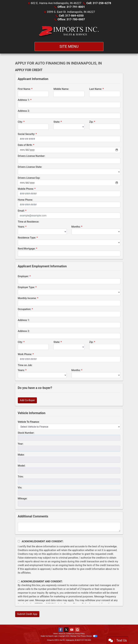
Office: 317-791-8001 (71, 7)
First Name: (24, 89)
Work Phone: (25, 354)
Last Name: (96, 89)
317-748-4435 (86, 640)
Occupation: (25, 309)
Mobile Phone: (26, 189)
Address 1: (24, 100)
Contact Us (70, 634)
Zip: (91, 122)
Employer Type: (26, 287)
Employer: (23, 276)
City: (20, 122)
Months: (76, 227)
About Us (62, 634)
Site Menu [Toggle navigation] (69, 46)
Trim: (21, 477)
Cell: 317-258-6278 (99, 3)
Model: (22, 466)
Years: (21, 227)
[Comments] (69, 527)
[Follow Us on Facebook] (61, 630)
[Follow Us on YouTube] (72, 630)
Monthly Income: (27, 298)
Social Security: (26, 134)
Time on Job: (25, 365)
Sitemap (73, 636)
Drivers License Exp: (29, 178)
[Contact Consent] (19, 581)
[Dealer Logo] (69, 32)
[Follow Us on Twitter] (66, 630)
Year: (21, 444)
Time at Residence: (29, 222)
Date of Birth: (25, 145)
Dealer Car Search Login (49, 636)
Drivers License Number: (31, 156)
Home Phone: (25, 200)
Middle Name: (61, 89)
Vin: (20, 488)
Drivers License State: (30, 167)
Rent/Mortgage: (27, 249)
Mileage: (23, 499)
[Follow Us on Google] (77, 630)
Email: (21, 211)
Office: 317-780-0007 (71, 19)
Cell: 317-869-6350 (71, 16)
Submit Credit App (27, 614)
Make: (21, 455)
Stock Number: (26, 433)
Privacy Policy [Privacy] (80, 634)
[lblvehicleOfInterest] (69, 427)
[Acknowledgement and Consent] (19, 541)
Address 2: (24, 111)
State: (57, 122)
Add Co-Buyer (27, 400)
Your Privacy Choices (87, 636)
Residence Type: (27, 238)
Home (55, 634)
